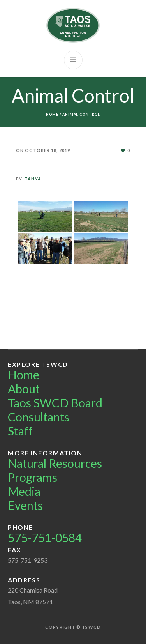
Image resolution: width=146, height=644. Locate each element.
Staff (20, 431)
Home (52, 114)
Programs (33, 477)
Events (25, 505)
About (24, 389)
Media (24, 491)
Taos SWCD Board (55, 403)
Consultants (39, 417)
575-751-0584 (45, 538)
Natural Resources (55, 463)
